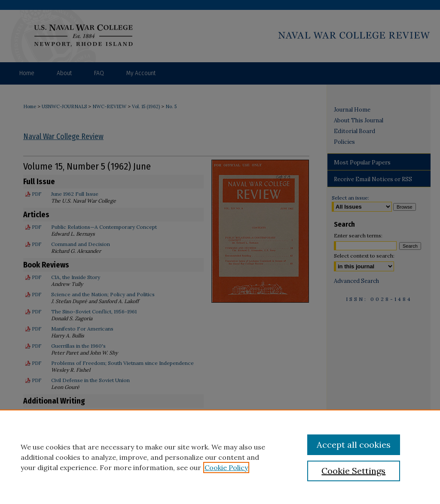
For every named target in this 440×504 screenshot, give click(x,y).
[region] (220, 457)
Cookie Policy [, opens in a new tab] (226, 468)
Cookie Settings (353, 471)
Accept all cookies (354, 445)
